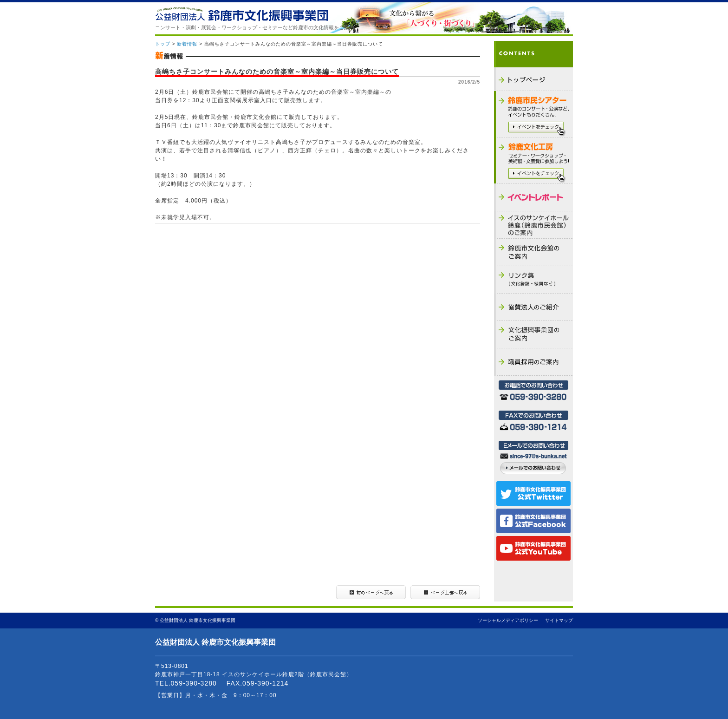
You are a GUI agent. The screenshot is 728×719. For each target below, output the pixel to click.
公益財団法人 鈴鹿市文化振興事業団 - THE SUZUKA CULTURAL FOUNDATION (242, 14)
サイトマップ (559, 620)
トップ (163, 44)
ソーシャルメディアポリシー (508, 620)
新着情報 (187, 44)
